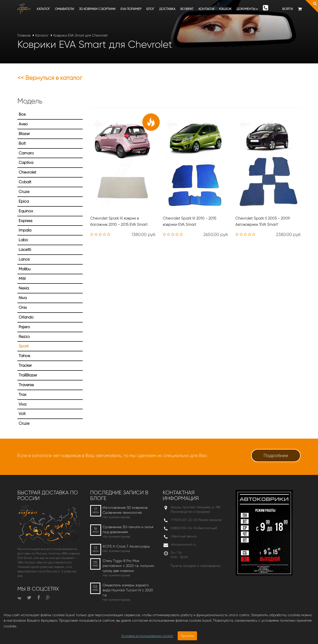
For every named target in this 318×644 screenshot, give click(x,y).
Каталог (43, 9)
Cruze (24, 192)
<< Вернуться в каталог (50, 78)
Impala (25, 230)
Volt (22, 414)
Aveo (23, 124)
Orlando (26, 317)
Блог (150, 9)
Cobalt (25, 182)
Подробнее (276, 456)
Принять (187, 636)
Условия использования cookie (147, 636)
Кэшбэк (225, 9)
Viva (22, 404)
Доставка (167, 9)
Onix (23, 307)
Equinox (26, 211)
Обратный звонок (184, 536)
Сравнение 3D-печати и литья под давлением (128, 529)
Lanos (24, 259)
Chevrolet (27, 172)
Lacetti (25, 250)
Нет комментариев (116, 517)
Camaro (26, 153)
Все (22, 114)
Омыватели (64, 9)
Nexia (24, 288)
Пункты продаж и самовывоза (196, 566)
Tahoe (24, 356)
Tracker (25, 365)
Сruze (24, 423)
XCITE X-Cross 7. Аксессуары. (126, 546)
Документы (247, 9)
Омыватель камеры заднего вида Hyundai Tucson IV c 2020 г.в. (128, 590)
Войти (288, 9)
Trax (22, 394)
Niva (23, 298)
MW (22, 279)
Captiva (26, 162)
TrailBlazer (28, 375)
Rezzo (24, 337)
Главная (24, 35)
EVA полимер (131, 9)
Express (25, 221)
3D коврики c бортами (97, 9)
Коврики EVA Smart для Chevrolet (80, 35)
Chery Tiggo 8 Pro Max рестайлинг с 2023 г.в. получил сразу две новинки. (128, 566)
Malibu (25, 269)
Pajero (24, 327)
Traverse (26, 385)
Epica (24, 201)
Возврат (187, 9)
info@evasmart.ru (183, 544)
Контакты (206, 9)
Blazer (24, 134)
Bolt (22, 143)
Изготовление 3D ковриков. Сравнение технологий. (125, 510)
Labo (23, 240)
